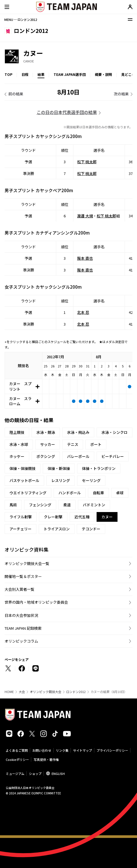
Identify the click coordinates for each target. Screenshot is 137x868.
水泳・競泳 (46, 432)
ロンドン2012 (76, 692)
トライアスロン (57, 529)
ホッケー (17, 456)
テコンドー (91, 529)
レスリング (61, 480)
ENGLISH (58, 773)
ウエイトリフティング (28, 493)
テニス (73, 444)
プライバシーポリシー (112, 750)
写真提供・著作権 (46, 759)
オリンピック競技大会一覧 (27, 563)
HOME (9, 692)
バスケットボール (24, 480)
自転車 (98, 493)
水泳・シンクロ (115, 432)
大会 (22, 692)
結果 (41, 74)
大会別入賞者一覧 (19, 589)
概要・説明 (103, 74)
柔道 (67, 505)
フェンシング (40, 505)
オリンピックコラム (21, 641)
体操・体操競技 (22, 468)
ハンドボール (70, 493)
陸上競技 (17, 432)
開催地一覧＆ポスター (23, 576)
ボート (96, 444)
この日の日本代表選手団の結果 (67, 112)
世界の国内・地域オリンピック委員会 (36, 602)
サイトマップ (83, 750)
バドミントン (94, 505)
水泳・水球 (19, 444)
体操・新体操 (59, 468)
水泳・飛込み (78, 432)
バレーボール (78, 456)
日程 (25, 74)
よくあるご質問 (17, 750)
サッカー (48, 444)
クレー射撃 (53, 517)
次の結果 (121, 94)
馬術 (13, 505)
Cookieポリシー (17, 759)
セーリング (91, 480)
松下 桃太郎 (87, 162)
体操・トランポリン (99, 468)
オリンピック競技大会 (46, 692)
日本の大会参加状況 (21, 615)
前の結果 (16, 94)
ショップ (35, 773)
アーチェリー (20, 529)
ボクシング (46, 456)
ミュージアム (15, 773)
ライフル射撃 (21, 517)
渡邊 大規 (85, 216)
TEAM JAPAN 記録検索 (23, 628)
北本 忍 (83, 312)
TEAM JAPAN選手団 (70, 74)
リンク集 (62, 750)
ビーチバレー (113, 456)
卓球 (120, 493)
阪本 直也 (85, 258)
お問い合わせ (42, 750)
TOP (8, 74)
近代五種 (82, 517)
